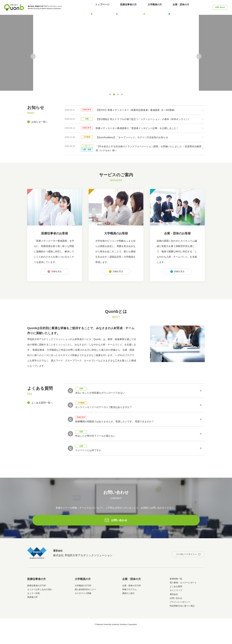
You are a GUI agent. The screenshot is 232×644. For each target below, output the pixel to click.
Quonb (14, 7)
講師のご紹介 (128, 607)
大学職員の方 (148, 7)
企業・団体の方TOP (132, 599)
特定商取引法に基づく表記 (182, 619)
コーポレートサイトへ (182, 566)
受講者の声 (32, 611)
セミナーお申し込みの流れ (40, 603)
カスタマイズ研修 (83, 607)
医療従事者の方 (125, 7)
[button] (33, 56)
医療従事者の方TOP (37, 599)
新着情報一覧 (176, 592)
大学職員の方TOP (83, 599)
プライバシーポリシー (180, 616)
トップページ (103, 7)
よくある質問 (176, 600)
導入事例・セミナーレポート (183, 596)
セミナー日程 (33, 607)
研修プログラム (129, 603)
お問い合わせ (215, 7)
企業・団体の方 (170, 7)
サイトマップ (176, 604)
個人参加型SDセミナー (85, 603)
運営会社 (174, 608)
